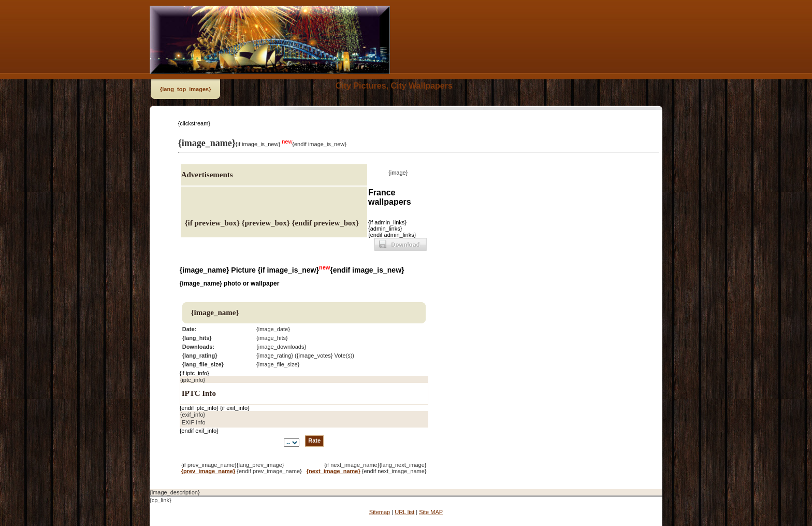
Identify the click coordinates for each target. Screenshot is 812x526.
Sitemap (380, 512)
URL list (404, 512)
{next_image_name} (334, 471)
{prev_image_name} (208, 471)
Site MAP (431, 512)
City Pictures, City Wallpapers (394, 86)
